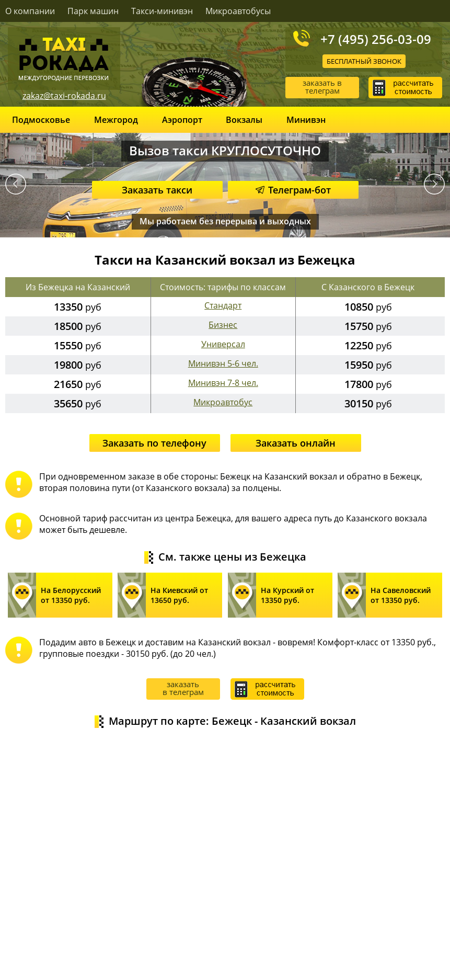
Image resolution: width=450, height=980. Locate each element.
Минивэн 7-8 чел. (223, 383)
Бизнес (223, 325)
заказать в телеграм (322, 87)
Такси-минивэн (162, 11)
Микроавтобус (223, 402)
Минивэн (306, 120)
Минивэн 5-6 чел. (223, 363)
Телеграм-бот (293, 190)
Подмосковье (41, 120)
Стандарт (223, 305)
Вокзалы (244, 120)
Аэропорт (182, 120)
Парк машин (93, 11)
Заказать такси (157, 190)
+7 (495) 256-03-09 (376, 39)
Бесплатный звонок (364, 61)
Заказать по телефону (154, 443)
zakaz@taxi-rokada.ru (64, 96)
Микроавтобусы (238, 11)
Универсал (223, 344)
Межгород (116, 120)
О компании (30, 11)
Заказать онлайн (296, 443)
